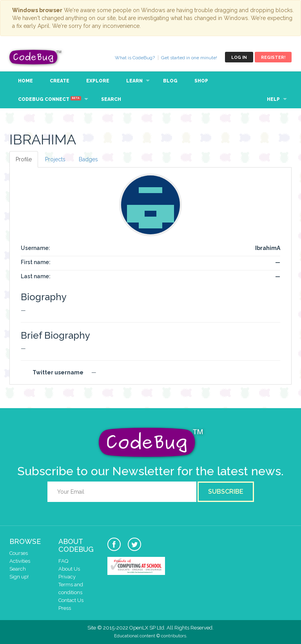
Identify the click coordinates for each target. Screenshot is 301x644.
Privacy (67, 577)
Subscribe (226, 492)
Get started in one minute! (189, 58)
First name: (36, 262)
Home (25, 81)
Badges (88, 159)
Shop (201, 81)
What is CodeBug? (135, 58)
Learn (134, 81)
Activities (20, 561)
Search (111, 99)
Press (65, 608)
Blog (170, 81)
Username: (35, 248)
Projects (55, 159)
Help (273, 99)
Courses (19, 553)
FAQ (63, 561)
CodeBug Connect (50, 99)
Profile (24, 159)
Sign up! (19, 577)
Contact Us (71, 600)
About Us (69, 569)
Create (60, 81)
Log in (239, 57)
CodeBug (36, 57)
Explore (98, 81)
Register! (273, 57)
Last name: (36, 276)
